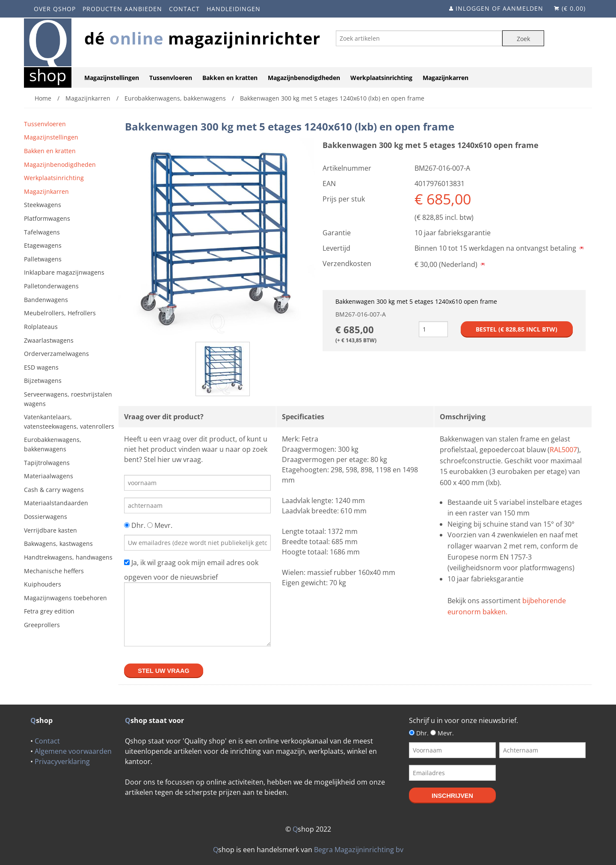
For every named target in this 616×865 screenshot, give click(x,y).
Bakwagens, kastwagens (58, 544)
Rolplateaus (41, 327)
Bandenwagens (46, 300)
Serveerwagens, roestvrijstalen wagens (68, 399)
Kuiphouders (43, 584)
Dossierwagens (46, 517)
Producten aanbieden (122, 9)
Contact (184, 9)
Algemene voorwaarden (73, 751)
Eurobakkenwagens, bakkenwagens (53, 444)
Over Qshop (55, 9)
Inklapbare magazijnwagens (64, 272)
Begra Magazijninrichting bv (359, 850)
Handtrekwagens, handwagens (68, 557)
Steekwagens (43, 205)
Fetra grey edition (49, 611)
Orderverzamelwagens (56, 354)
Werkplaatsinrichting (381, 78)
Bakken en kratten (230, 78)
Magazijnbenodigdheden (304, 78)
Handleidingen (234, 9)
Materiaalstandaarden (56, 503)
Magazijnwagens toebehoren (65, 598)
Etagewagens (43, 245)
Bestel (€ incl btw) (517, 329)
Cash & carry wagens (54, 490)
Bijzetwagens (43, 381)
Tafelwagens (42, 232)
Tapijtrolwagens (47, 463)
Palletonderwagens (51, 286)
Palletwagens (43, 259)
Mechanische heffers (54, 571)
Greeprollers (42, 625)
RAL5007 (563, 450)
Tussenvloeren (171, 78)
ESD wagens (41, 367)
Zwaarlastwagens (49, 340)
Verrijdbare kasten (50, 530)
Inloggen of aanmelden (499, 8)
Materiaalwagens (49, 476)
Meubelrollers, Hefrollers (60, 313)
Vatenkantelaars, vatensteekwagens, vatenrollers (69, 422)
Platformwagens (47, 218)
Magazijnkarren (446, 78)
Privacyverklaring (62, 761)
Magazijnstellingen (112, 78)
